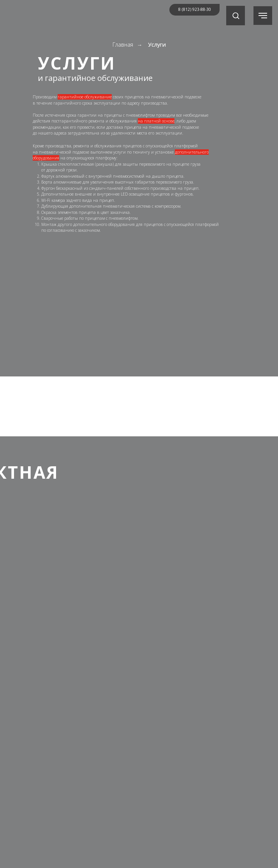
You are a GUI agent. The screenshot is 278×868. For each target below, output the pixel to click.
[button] (236, 15)
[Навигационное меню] (263, 16)
